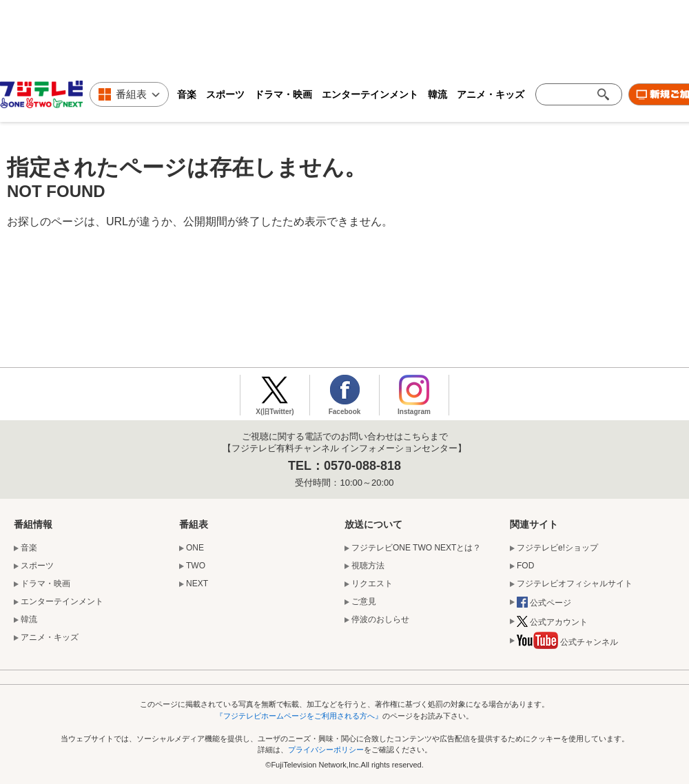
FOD (525, 566)
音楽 (187, 94)
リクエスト (372, 584)
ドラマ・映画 (283, 94)
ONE (195, 548)
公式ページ (544, 604)
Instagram (414, 412)
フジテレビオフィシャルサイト (575, 584)
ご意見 (364, 601)
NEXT (197, 584)
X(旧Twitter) (275, 412)
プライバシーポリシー (326, 750)
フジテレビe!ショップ (557, 548)
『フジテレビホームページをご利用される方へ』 (299, 716)
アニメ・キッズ (491, 94)
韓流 (438, 94)
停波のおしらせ (380, 619)
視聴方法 (368, 566)
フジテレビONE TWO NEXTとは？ (416, 548)
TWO (196, 566)
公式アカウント (552, 623)
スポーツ (225, 94)
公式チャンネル (567, 643)
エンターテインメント (370, 94)
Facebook (345, 412)
